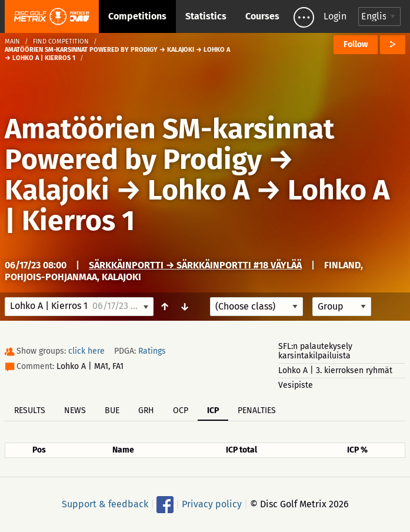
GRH (146, 410)
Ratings (152, 351)
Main (12, 41)
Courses (262, 16)
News (75, 410)
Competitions (137, 16)
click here (86, 351)
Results (30, 410)
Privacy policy (212, 504)
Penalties (257, 410)
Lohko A (199, 190)
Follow (356, 44)
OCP (181, 410)
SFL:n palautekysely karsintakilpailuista (315, 351)
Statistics (206, 16)
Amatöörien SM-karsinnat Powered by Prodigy (170, 144)
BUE (112, 410)
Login (335, 16)
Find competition (61, 41)
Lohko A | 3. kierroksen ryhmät (335, 370)
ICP (213, 410)
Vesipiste (296, 385)
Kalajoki (57, 190)
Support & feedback (105, 504)
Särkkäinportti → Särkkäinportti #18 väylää (195, 265)
